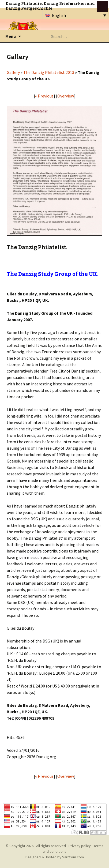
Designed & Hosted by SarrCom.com (55, 857)
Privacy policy (80, 846)
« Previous (44, 96)
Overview (66, 96)
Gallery (13, 72)
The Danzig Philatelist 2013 (49, 72)
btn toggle (102, 7)
